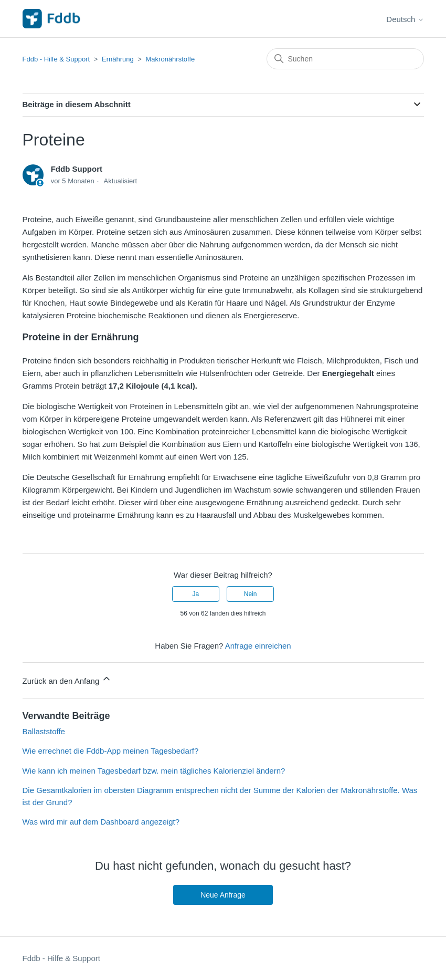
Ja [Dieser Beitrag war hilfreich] (196, 594)
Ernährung (118, 59)
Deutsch (405, 19)
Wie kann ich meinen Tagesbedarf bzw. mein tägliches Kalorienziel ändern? (154, 771)
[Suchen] (345, 59)
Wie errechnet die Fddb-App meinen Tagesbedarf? (111, 751)
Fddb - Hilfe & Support (56, 59)
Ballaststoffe (44, 731)
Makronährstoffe (171, 59)
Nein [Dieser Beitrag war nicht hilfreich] (251, 594)
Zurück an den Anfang (67, 679)
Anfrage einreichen (258, 646)
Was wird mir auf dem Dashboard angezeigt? (101, 822)
